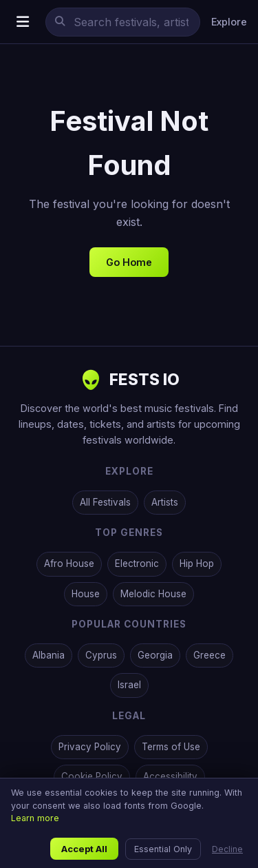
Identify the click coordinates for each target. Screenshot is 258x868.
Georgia (155, 655)
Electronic (137, 564)
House (86, 594)
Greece (209, 655)
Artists (165, 502)
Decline (227, 849)
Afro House (69, 564)
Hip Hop (197, 564)
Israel (129, 685)
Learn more (35, 818)
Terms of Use (171, 747)
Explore (229, 22)
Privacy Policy (90, 747)
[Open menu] (23, 22)
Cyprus (101, 655)
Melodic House (153, 594)
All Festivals (105, 502)
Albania (49, 655)
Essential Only (163, 849)
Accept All (84, 849)
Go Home (129, 262)
